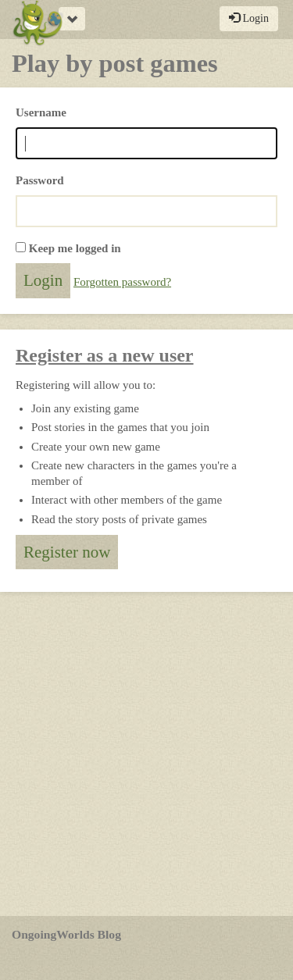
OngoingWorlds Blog (66, 934)
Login (249, 18)
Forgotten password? (122, 282)
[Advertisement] (146, 754)
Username (41, 112)
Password (40, 180)
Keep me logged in (75, 248)
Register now (67, 552)
